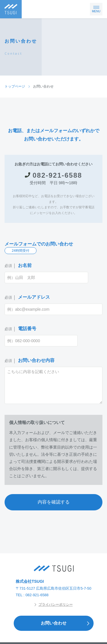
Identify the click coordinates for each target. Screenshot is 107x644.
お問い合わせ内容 (30, 361)
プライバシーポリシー (54, 605)
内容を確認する (54, 502)
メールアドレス (27, 297)
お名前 (18, 266)
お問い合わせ (67, 623)
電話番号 (20, 329)
